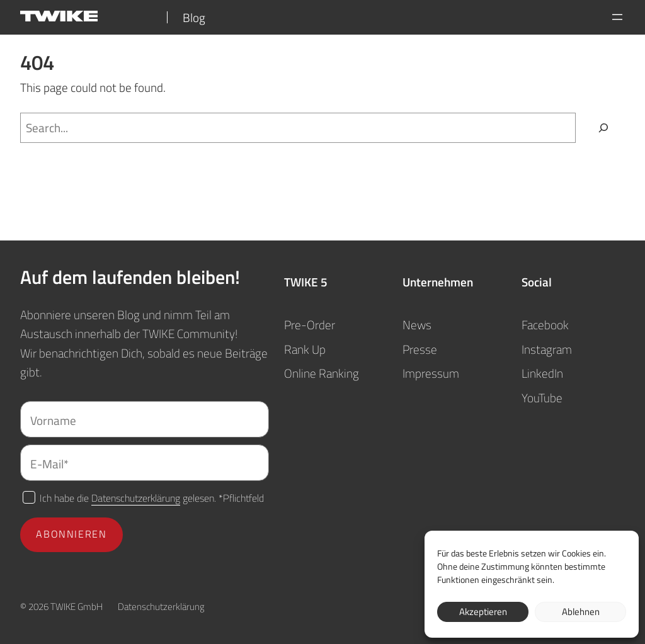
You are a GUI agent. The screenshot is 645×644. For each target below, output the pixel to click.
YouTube (542, 398)
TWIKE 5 (306, 282)
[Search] (603, 128)
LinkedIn (542, 373)
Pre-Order (310, 325)
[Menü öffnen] (617, 17)
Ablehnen (581, 612)
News (417, 325)
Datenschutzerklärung (136, 498)
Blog (194, 17)
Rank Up (305, 349)
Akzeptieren (483, 612)
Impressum (431, 373)
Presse (420, 349)
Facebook (545, 325)
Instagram (547, 349)
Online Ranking (322, 373)
